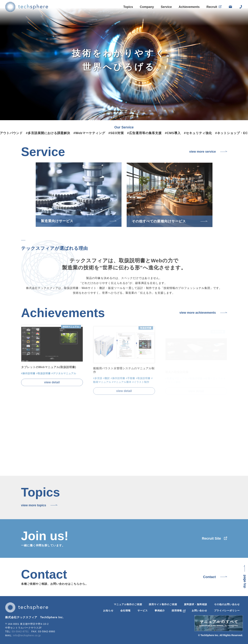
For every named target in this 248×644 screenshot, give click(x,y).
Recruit (212, 8)
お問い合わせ (199, 611)
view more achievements (198, 313)
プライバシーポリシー (227, 611)
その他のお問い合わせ (227, 604)
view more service (202, 152)
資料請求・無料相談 (196, 604)
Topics (128, 7)
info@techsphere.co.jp (27, 635)
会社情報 (125, 611)
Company (147, 7)
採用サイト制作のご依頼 (163, 604)
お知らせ (108, 611)
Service (166, 7)
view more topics (34, 505)
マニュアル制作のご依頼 (128, 604)
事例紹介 (160, 611)
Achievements (189, 7)
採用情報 (177, 611)
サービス (143, 611)
